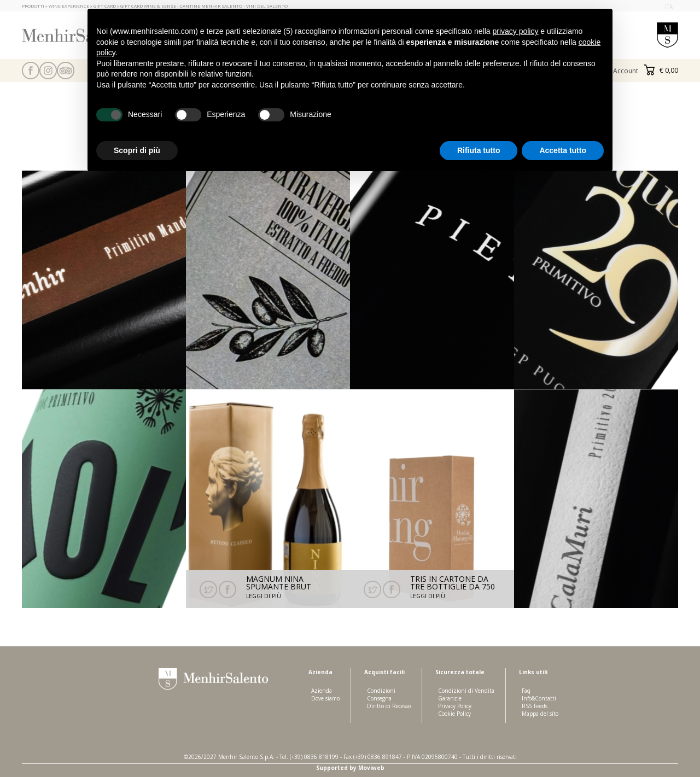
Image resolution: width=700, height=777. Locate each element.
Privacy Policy (455, 706)
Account (626, 71)
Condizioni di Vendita (466, 691)
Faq (526, 691)
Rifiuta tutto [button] (479, 150)
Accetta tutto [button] (563, 150)
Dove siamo (325, 698)
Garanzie (450, 698)
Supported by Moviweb (350, 768)
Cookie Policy (454, 714)
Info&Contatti (539, 698)
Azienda (322, 691)
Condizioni (381, 691)
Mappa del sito (540, 714)
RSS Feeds (535, 706)
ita (669, 7)
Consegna (379, 698)
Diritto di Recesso (389, 706)
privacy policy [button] (515, 31)
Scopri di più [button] (137, 150)
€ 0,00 (661, 70)
